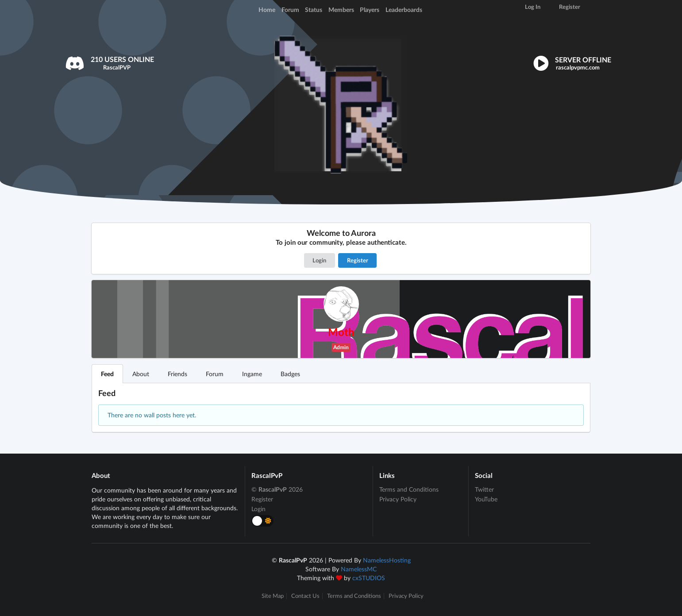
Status (314, 10)
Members (341, 10)
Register (358, 260)
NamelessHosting (387, 560)
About (141, 374)
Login (319, 260)
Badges (290, 374)
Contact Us (305, 596)
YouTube (486, 499)
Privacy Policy (398, 499)
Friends (177, 374)
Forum (290, 10)
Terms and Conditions (409, 489)
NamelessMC (359, 569)
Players (370, 10)
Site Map (273, 596)
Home (267, 10)
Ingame (252, 374)
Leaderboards (404, 10)
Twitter (484, 489)
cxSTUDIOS (369, 578)
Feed (107, 374)
